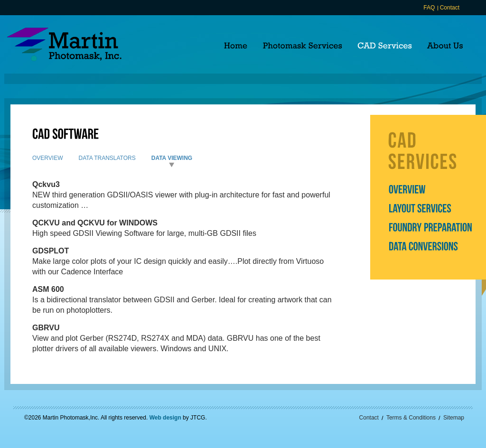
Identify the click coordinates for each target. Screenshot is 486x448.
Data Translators (107, 158)
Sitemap (454, 418)
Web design (165, 418)
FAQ (429, 8)
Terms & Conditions (411, 418)
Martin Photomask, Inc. (64, 44)
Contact (450, 8)
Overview (47, 158)
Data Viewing (172, 158)
